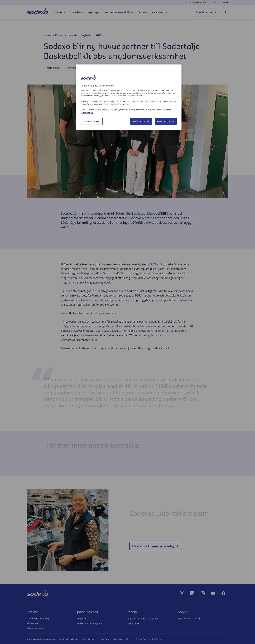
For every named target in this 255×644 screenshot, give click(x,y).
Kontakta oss (207, 12)
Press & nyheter (198, 2)
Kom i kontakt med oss (189, 618)
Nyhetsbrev (133, 623)
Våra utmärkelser (35, 628)
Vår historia (32, 623)
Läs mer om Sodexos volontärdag (156, 546)
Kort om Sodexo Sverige (38, 618)
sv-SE (226, 3)
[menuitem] (37, 11)
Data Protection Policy (119, 639)
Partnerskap (53, 68)
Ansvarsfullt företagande (81, 68)
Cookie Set (86, 639)
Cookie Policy (100, 639)
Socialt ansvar (109, 68)
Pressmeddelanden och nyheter (143, 618)
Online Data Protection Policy (145, 639)
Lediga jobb (83, 618)
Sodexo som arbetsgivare (89, 623)
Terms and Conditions (68, 639)
